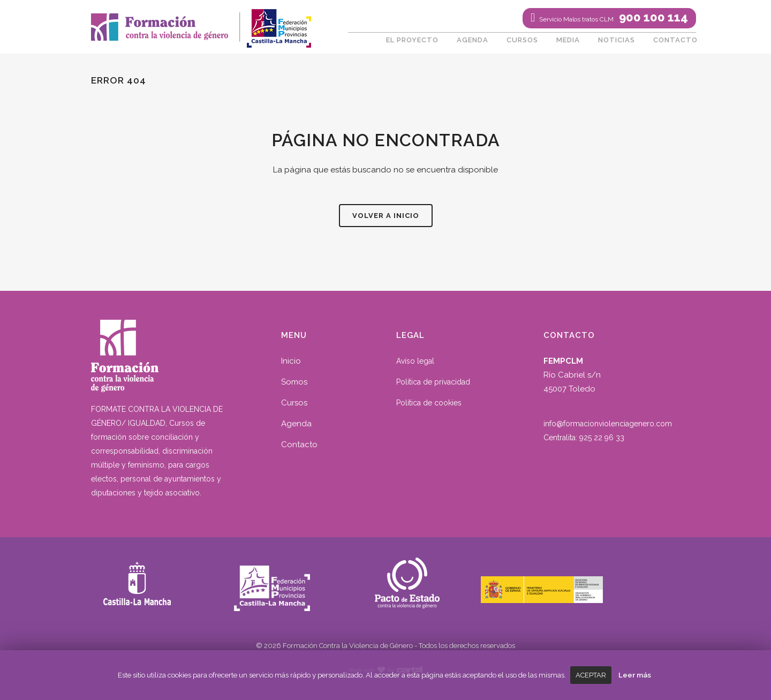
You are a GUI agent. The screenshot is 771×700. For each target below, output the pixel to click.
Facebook (356, 19)
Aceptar (591, 675)
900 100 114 (613, 17)
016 (452, 19)
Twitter (380, 19)
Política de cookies (429, 403)
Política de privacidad (433, 382)
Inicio (291, 361)
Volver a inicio (386, 216)
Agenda (296, 424)
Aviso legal (415, 361)
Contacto (299, 445)
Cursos (294, 403)
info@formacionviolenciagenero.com (608, 424)
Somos (294, 382)
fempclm (278, 24)
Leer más (635, 675)
